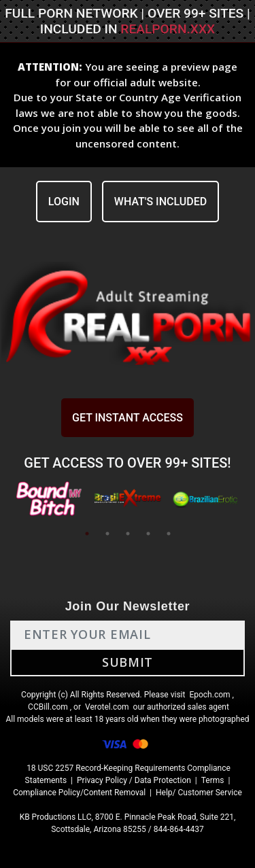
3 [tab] (128, 534)
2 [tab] (107, 534)
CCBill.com (48, 707)
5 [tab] (169, 534)
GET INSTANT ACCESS (128, 418)
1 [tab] (87, 534)
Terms (213, 780)
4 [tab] (148, 534)
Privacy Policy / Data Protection (134, 780)
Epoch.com (209, 695)
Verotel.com (107, 707)
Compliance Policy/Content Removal (79, 793)
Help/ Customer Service (199, 793)
